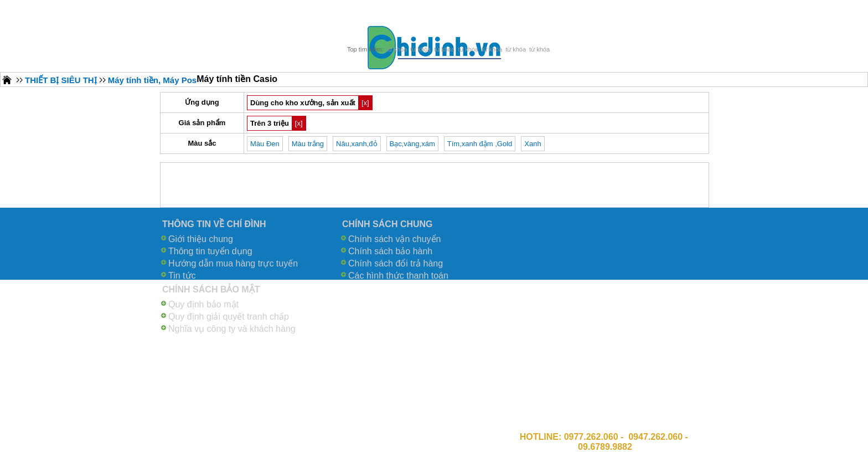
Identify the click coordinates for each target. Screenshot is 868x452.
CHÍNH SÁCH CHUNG (387, 224)
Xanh (533, 144)
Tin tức (182, 276)
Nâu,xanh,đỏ (357, 144)
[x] (365, 103)
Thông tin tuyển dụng (210, 251)
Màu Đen (265, 144)
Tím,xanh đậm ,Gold (480, 144)
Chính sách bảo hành (390, 251)
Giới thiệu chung (201, 239)
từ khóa (397, 49)
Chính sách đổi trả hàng (396, 263)
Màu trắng (308, 144)
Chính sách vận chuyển (394, 239)
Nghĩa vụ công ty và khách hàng (232, 329)
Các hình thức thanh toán (398, 276)
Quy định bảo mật (203, 304)
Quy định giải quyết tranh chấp (229, 317)
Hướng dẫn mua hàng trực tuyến (233, 263)
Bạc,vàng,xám (412, 144)
